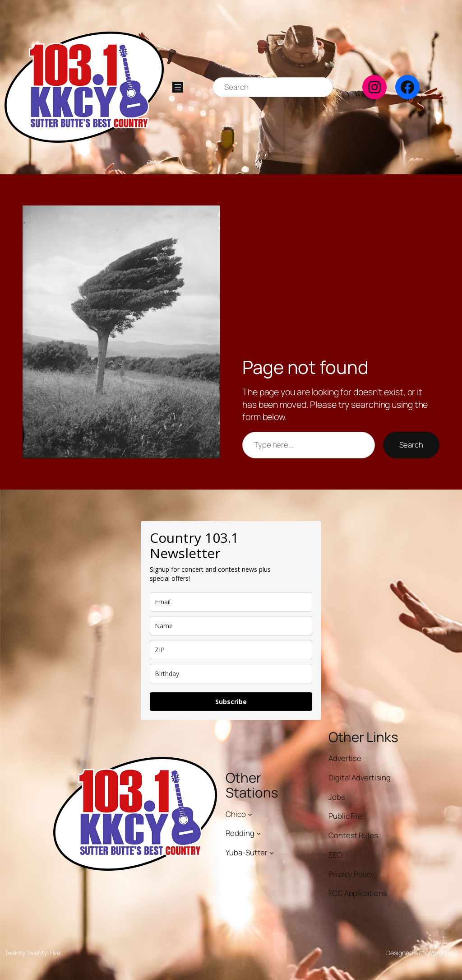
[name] (231, 626)
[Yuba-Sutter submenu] (272, 853)
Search (411, 445)
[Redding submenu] (259, 833)
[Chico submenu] (250, 814)
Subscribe (231, 702)
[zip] (231, 650)
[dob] (231, 674)
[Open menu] (178, 87)
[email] (231, 602)
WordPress (442, 953)
